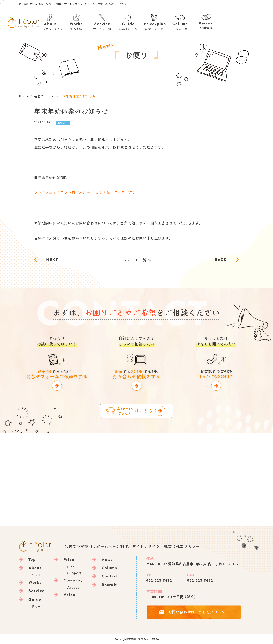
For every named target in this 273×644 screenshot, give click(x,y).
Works (35, 583)
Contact (110, 576)
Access (73, 588)
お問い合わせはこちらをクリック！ (198, 612)
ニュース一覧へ (136, 260)
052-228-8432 (159, 580)
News (107, 560)
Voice (69, 595)
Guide (35, 599)
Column (109, 568)
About (35, 568)
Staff (36, 575)
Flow (36, 607)
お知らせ (63, 123)
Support (74, 573)
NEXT (52, 260)
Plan (71, 567)
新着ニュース (44, 96)
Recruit (109, 585)
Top (32, 560)
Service (36, 591)
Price (69, 560)
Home (24, 96)
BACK (221, 260)
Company (73, 580)
